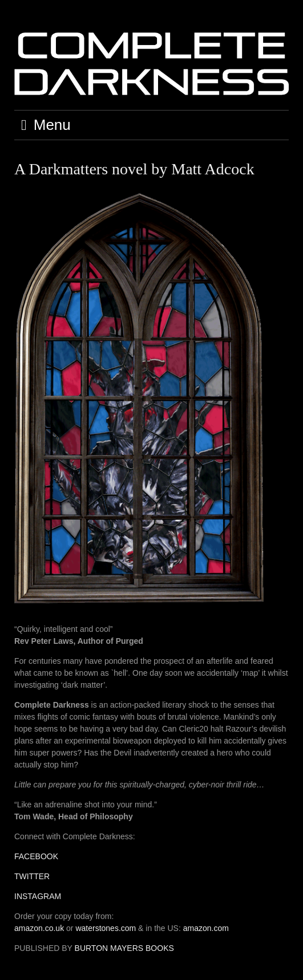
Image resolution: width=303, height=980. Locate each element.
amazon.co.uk (39, 928)
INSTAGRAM (38, 896)
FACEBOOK (36, 856)
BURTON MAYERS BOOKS (124, 948)
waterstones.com (106, 928)
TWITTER (32, 876)
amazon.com (206, 928)
